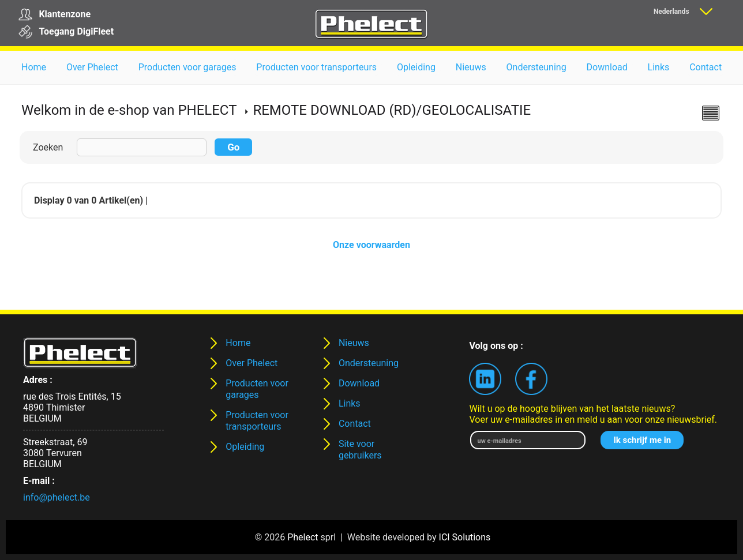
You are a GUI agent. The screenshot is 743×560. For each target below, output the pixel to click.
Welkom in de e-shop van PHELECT (129, 110)
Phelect (303, 537)
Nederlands (671, 12)
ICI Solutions (465, 537)
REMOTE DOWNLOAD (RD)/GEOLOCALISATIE (392, 110)
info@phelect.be (57, 497)
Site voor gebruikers (360, 450)
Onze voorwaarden (371, 245)
